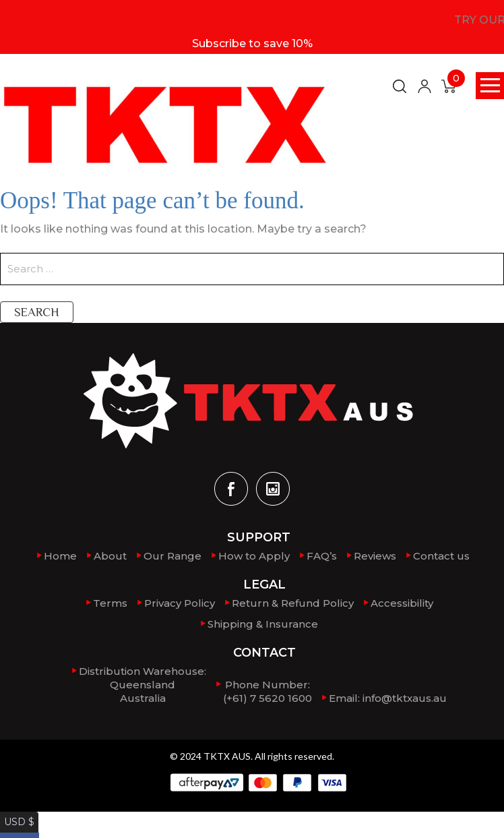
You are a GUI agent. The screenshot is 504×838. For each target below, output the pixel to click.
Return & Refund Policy (293, 603)
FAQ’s (322, 556)
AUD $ (17, 830)
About (110, 556)
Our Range (172, 556)
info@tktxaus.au (405, 697)
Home (60, 556)
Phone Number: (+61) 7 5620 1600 (267, 691)
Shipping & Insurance (263, 623)
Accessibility (402, 603)
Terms (110, 603)
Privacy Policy (180, 603)
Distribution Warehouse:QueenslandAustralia (143, 684)
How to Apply (254, 556)
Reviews (375, 556)
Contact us (441, 556)
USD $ (16, 817)
